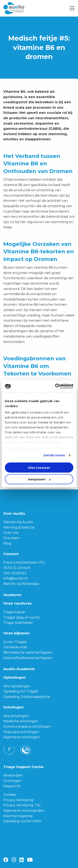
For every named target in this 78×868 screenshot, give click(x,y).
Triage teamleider (18, 623)
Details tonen (54, 455)
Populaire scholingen (21, 732)
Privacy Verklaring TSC (22, 805)
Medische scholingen (21, 721)
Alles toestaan (39, 467)
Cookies (10, 795)
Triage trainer (15, 612)
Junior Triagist (15, 642)
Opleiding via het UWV (22, 821)
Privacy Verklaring (18, 800)
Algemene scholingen (22, 737)
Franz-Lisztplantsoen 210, (24, 562)
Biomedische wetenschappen (28, 652)
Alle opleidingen (17, 686)
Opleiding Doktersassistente (27, 697)
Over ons (11, 533)
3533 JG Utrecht (17, 568)
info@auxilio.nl (15, 578)
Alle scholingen (16, 716)
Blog (7, 543)
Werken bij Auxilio (18, 522)
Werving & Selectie (19, 527)
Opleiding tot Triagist (21, 691)
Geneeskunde (15, 647)
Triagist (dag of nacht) (22, 617)
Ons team (11, 538)
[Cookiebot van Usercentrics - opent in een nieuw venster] (56, 386)
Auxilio (19, 8)
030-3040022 (15, 573)
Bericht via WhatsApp (21, 584)
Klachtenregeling (18, 816)
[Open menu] (71, 8)
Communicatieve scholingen (27, 727)
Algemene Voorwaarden (24, 811)
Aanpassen (39, 479)
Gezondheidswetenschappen (28, 658)
